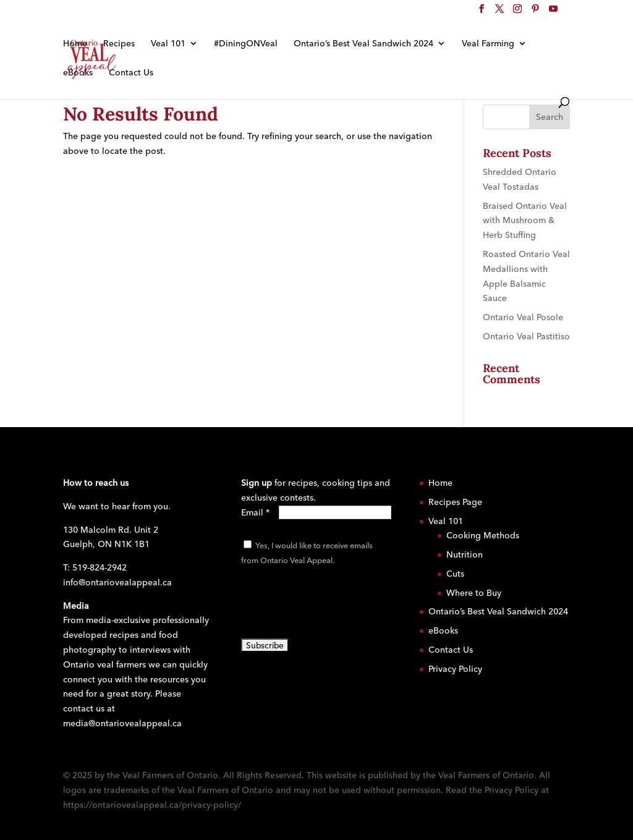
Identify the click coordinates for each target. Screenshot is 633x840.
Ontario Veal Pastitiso (526, 336)
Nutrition (465, 554)
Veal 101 (168, 44)
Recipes (119, 44)
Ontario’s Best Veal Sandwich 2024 (363, 44)
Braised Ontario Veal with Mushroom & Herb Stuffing (525, 221)
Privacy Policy (455, 669)
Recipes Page (455, 502)
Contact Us (131, 73)
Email (255, 512)
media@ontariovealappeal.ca (122, 723)
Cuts (455, 574)
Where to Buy (474, 593)
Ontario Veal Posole (523, 317)
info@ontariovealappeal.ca (117, 582)
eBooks (78, 73)
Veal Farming (488, 44)
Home (75, 44)
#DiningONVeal (246, 44)
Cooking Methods (483, 535)
